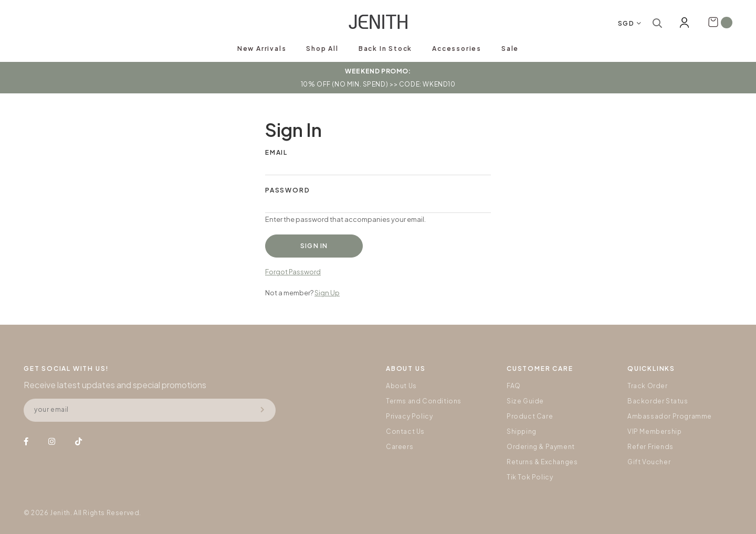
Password (287, 190)
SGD (626, 23)
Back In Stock (385, 49)
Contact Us (405, 431)
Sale (510, 49)
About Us (401, 386)
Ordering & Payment (541, 447)
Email (276, 152)
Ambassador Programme (670, 416)
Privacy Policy (409, 416)
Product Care (530, 416)
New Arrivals (262, 49)
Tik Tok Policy (530, 477)
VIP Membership (654, 431)
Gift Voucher (649, 462)
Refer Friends (650, 447)
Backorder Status (658, 401)
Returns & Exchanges (542, 462)
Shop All (322, 49)
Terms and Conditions (424, 401)
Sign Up (327, 293)
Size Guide (525, 401)
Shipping (522, 431)
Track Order (648, 386)
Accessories (457, 49)
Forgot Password (293, 272)
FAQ (514, 386)
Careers (400, 447)
